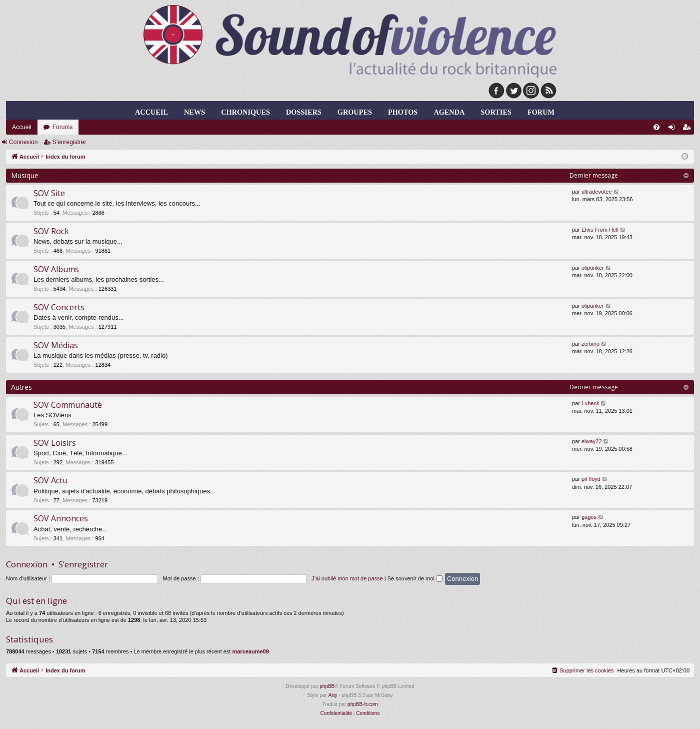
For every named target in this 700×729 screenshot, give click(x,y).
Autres (21, 387)
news (194, 112)
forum (541, 112)
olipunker (593, 268)
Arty (333, 695)
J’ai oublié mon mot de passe (347, 578)
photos (403, 112)
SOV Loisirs (55, 443)
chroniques (245, 112)
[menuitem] (656, 127)
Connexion (23, 142)
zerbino (590, 344)
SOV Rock (51, 231)
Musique (25, 175)
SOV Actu (50, 480)
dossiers (304, 112)
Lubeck (590, 403)
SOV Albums (56, 269)
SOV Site (49, 193)
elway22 (591, 441)
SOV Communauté (68, 405)
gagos (589, 517)
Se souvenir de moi (415, 578)
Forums (63, 127)
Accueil (151, 112)
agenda (449, 112)
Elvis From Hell (600, 230)
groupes (355, 112)
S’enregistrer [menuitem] (689, 129)
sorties (496, 112)
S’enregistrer (69, 142)
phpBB (327, 686)
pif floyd (591, 479)
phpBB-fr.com (363, 704)
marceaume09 (250, 651)
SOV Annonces (61, 518)
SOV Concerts (59, 307)
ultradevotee (597, 192)
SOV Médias (56, 345)
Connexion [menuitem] (674, 129)
